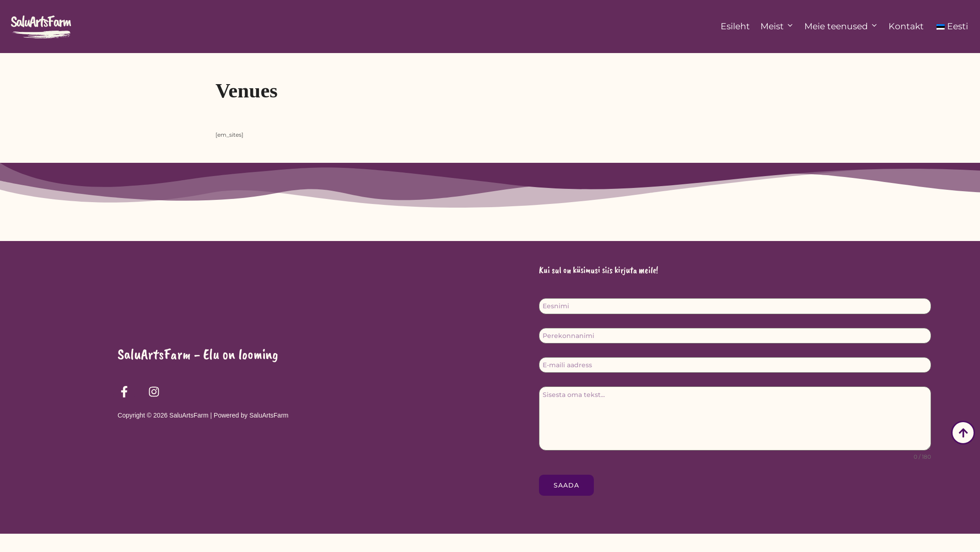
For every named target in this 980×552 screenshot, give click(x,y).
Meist (777, 26)
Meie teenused (841, 26)
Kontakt (906, 26)
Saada (566, 503)
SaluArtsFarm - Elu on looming (198, 372)
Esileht (735, 26)
